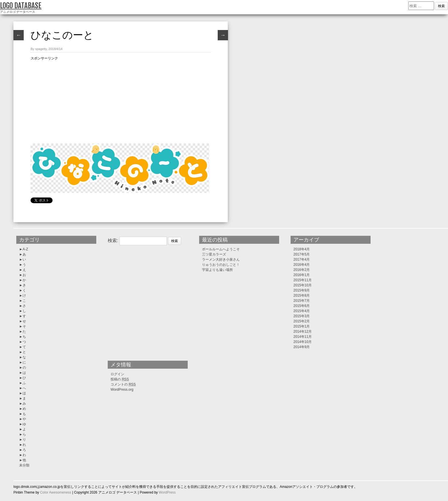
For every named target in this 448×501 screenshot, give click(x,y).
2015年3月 (302, 316)
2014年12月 (303, 332)
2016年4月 (302, 265)
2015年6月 (302, 306)
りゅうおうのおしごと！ (221, 265)
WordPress (167, 492)
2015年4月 (302, 311)
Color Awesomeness (56, 492)
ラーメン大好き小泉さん (221, 260)
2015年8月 (302, 296)
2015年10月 (303, 285)
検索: (113, 240)
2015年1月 (302, 326)
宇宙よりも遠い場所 (217, 270)
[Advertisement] (121, 101)
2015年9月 (302, 290)
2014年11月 (303, 337)
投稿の (120, 379)
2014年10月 (303, 342)
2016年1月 (302, 275)
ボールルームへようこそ (221, 249)
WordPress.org (122, 390)
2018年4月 (302, 249)
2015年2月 (302, 321)
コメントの (123, 384)
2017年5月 (302, 254)
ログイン (117, 374)
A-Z (25, 249)
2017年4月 (302, 260)
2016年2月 (302, 270)
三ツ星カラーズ (214, 254)
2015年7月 (302, 301)
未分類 (24, 465)
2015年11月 (303, 280)
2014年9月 (302, 347)
